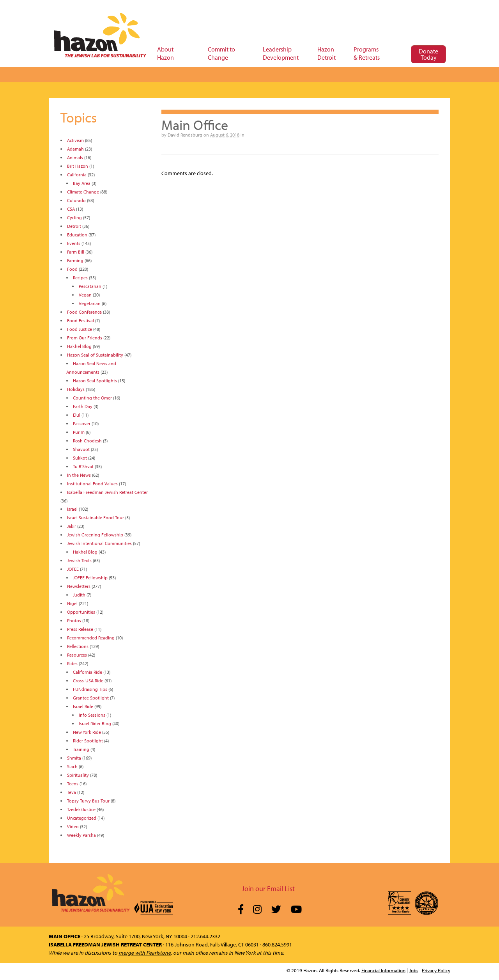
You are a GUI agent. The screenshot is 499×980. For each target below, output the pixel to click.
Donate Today (428, 54)
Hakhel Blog (79, 346)
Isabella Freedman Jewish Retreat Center (107, 492)
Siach (72, 766)
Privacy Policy (436, 970)
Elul (77, 415)
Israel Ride (83, 706)
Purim (79, 432)
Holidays (76, 389)
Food (72, 269)
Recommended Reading (91, 638)
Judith (79, 595)
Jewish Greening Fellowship (95, 535)
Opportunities (81, 612)
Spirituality (78, 775)
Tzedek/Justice (81, 809)
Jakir (72, 526)
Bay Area (82, 183)
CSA (71, 209)
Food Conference (84, 312)
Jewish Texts (79, 560)
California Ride (88, 672)
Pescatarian (90, 286)
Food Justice (80, 329)
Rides (72, 663)
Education (77, 235)
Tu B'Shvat (83, 466)
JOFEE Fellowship (90, 578)
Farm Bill (76, 252)
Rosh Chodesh (87, 441)
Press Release (80, 629)
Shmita (74, 758)
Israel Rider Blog (95, 723)
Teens (73, 784)
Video (73, 826)
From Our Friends (85, 338)
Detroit (74, 226)
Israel (72, 509)
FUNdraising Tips (90, 689)
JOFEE (73, 569)
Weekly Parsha (81, 835)
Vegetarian (90, 303)
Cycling (74, 217)
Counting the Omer (92, 398)
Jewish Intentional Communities (99, 543)
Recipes (80, 278)
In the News (79, 475)
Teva (72, 792)
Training (81, 749)
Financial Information (383, 970)
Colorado (76, 200)
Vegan (85, 295)
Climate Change (83, 192)
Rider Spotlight (88, 741)
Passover (82, 423)
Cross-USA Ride (88, 681)
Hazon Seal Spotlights (95, 381)
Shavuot (81, 449)
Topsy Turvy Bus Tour (88, 801)
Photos (74, 620)
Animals (75, 157)
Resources (77, 655)
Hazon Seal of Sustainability (95, 355)
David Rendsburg (185, 135)
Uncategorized (82, 818)
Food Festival (81, 320)
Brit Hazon (78, 166)
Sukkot (80, 458)
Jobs (414, 970)
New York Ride (87, 732)
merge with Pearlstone (145, 953)
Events (74, 243)
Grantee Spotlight (91, 698)
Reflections (78, 646)
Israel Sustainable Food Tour (96, 518)
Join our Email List (268, 889)
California (77, 175)
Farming (75, 260)
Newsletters (79, 586)
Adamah (75, 149)
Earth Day (83, 406)
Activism (75, 140)
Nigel (72, 603)
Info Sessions (92, 715)
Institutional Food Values (92, 484)
